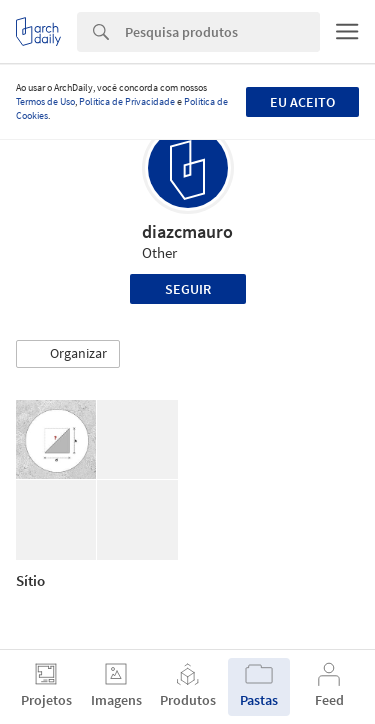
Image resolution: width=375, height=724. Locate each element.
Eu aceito (302, 102)
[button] (68, 354)
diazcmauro (187, 231)
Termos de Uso (45, 101)
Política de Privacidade (127, 101)
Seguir (188, 289)
